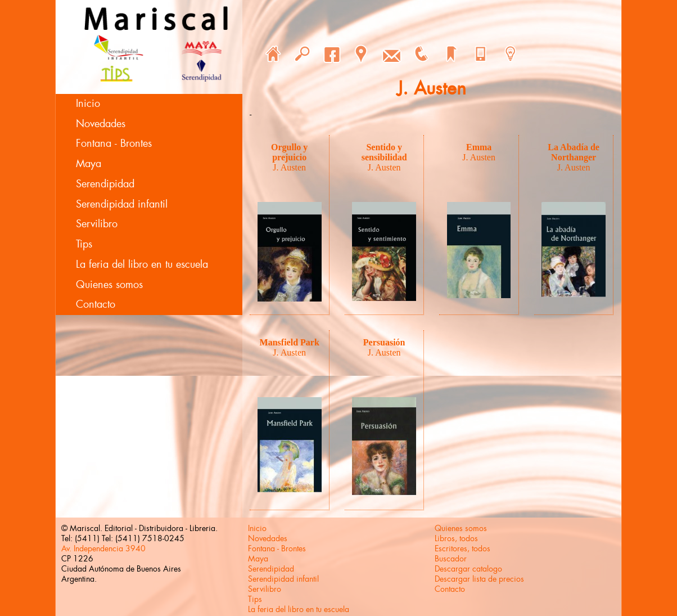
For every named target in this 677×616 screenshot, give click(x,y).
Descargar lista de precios (479, 579)
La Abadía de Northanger (574, 152)
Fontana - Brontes (114, 143)
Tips (84, 244)
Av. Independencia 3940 (103, 548)
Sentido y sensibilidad (384, 152)
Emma (479, 147)
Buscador (451, 559)
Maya (89, 164)
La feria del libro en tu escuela (142, 264)
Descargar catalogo (468, 569)
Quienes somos (109, 285)
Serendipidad (105, 184)
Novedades (101, 124)
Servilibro (97, 224)
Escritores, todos (462, 548)
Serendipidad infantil (122, 204)
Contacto (96, 304)
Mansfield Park (290, 342)
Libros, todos (456, 538)
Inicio (88, 104)
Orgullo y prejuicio (289, 152)
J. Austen (289, 167)
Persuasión (384, 342)
